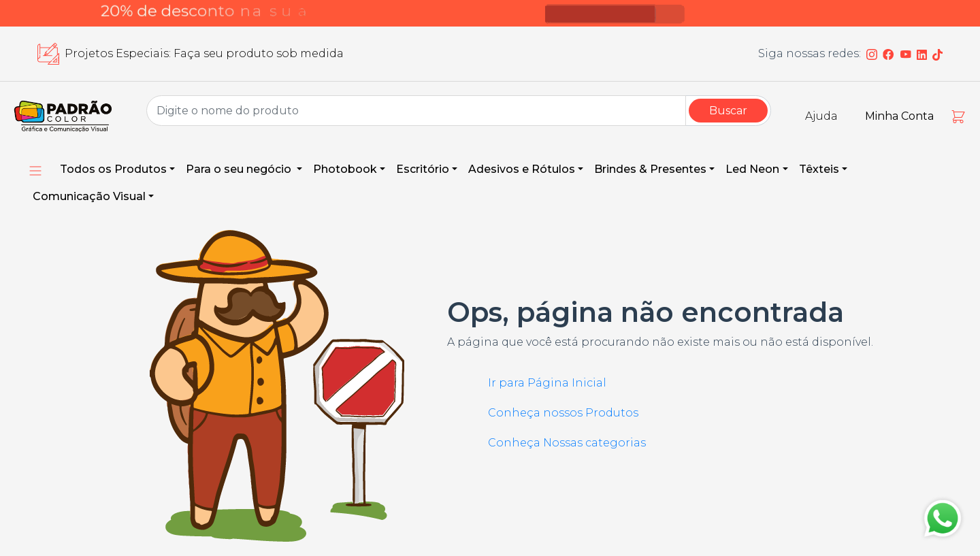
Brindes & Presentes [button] (650, 169)
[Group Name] (416, 111)
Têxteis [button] (819, 169)
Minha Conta (899, 116)
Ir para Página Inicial (547, 383)
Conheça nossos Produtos (563, 413)
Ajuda (821, 116)
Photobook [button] (345, 169)
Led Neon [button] (752, 169)
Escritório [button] (423, 169)
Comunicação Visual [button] (89, 196)
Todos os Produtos (113, 169)
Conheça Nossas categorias (567, 443)
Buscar (728, 111)
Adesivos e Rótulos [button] (522, 169)
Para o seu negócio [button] (240, 169)
